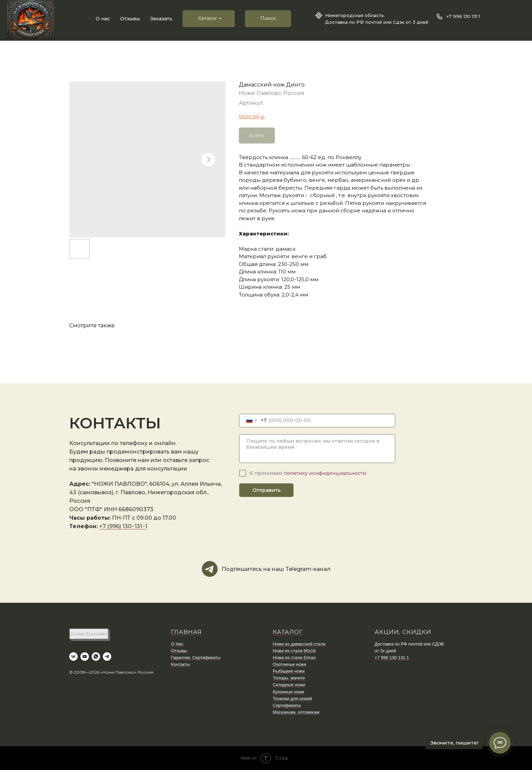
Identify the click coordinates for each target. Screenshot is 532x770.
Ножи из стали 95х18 (294, 651)
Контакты (180, 664)
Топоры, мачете (289, 678)
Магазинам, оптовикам (296, 712)
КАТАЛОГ (288, 632)
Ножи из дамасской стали (299, 644)
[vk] (73, 657)
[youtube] (85, 657)
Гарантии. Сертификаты (196, 658)
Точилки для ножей (292, 699)
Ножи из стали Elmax (294, 658)
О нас (103, 19)
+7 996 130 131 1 (463, 16)
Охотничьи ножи (289, 664)
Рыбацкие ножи (289, 671)
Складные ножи (289, 685)
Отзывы (130, 19)
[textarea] (317, 449)
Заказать (161, 19)
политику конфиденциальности (325, 473)
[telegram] (107, 657)
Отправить (267, 490)
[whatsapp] (96, 657)
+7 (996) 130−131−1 (123, 526)
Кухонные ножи (288, 692)
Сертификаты (287, 705)
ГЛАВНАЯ (186, 632)
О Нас (177, 644)
